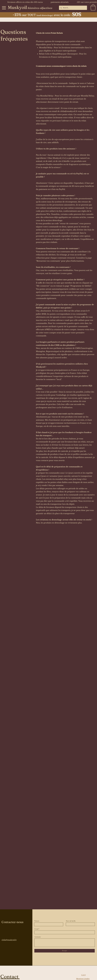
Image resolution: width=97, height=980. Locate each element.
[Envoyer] (65, 951)
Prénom (37, 921)
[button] (93, 7)
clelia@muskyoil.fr (69, 111)
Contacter (38, 937)
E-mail (36, 929)
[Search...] (73, 8)
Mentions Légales (83, 979)
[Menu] (4, 8)
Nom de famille (71, 921)
